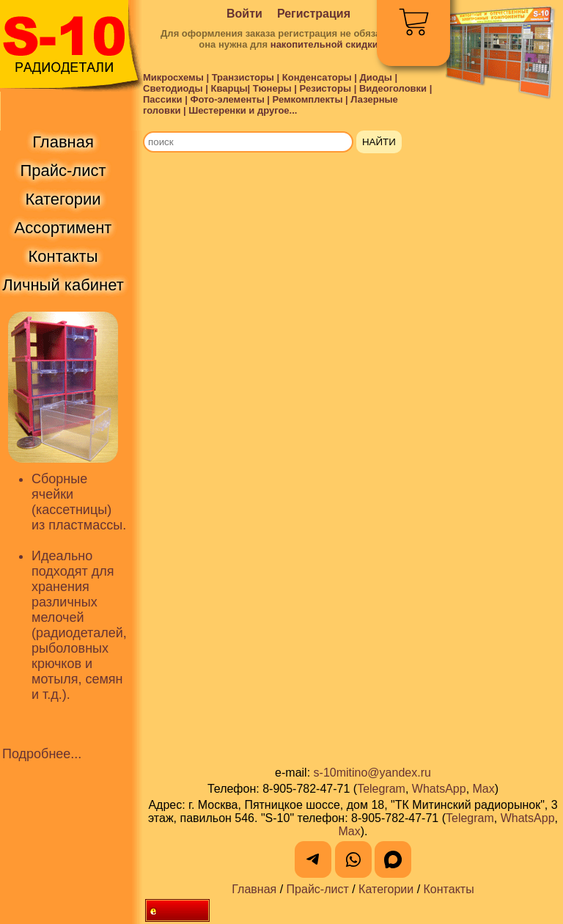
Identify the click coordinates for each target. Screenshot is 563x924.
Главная (254, 889)
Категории (386, 889)
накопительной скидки (324, 44)
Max (484, 789)
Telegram (381, 789)
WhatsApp (439, 789)
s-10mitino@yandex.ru (372, 773)
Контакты (449, 889)
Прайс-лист (318, 889)
